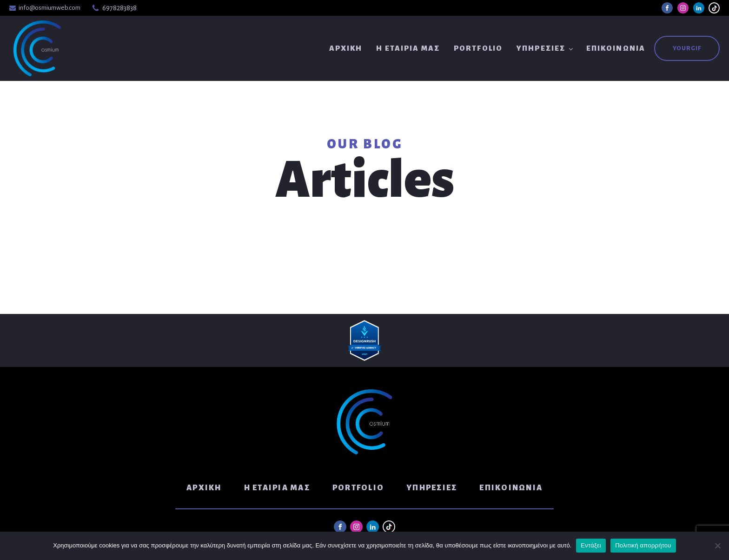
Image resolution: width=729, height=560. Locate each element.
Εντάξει (591, 545)
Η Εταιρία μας (408, 48)
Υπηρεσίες (541, 48)
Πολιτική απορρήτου (643, 545)
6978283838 (119, 8)
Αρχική (346, 48)
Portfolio (478, 48)
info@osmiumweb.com (50, 8)
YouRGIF (687, 48)
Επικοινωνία (616, 48)
